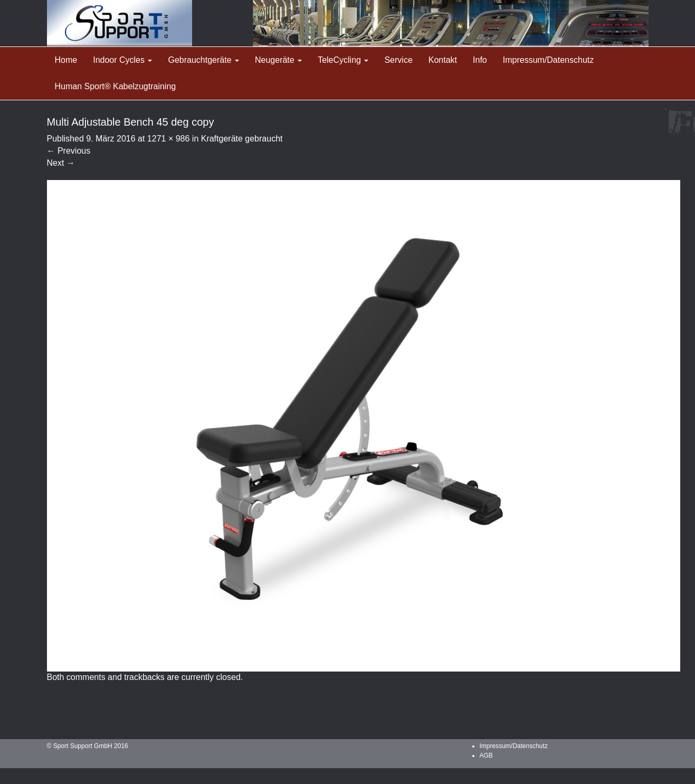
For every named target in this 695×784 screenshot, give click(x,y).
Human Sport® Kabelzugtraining (116, 86)
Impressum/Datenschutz (549, 60)
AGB (486, 755)
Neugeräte (278, 60)
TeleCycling (343, 60)
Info (480, 60)
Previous (69, 151)
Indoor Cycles (122, 60)
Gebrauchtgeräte (203, 60)
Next (61, 163)
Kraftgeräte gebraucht (242, 139)
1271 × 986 (169, 139)
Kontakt (443, 60)
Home (66, 60)
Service (398, 60)
